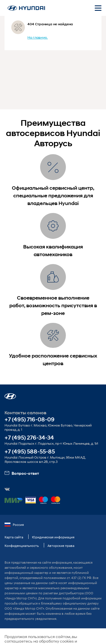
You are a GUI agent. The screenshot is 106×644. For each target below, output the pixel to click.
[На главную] (26, 8)
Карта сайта (14, 537)
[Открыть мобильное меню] (98, 8)
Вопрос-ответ (22, 473)
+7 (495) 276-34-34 (29, 438)
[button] (10, 396)
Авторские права (61, 546)
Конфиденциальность (22, 546)
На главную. (38, 37)
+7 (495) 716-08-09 (30, 420)
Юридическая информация (53, 537)
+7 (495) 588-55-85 (30, 452)
